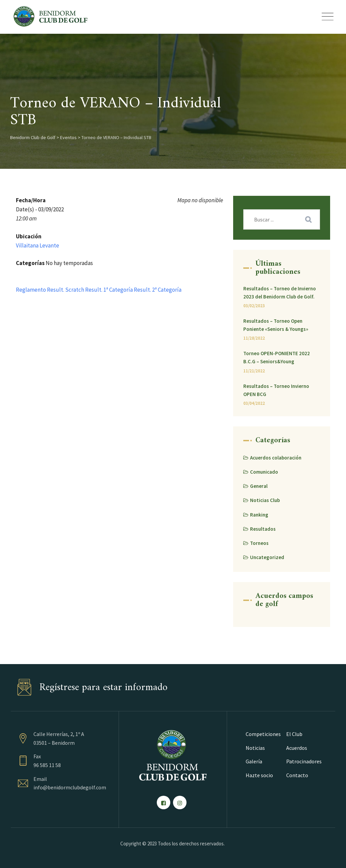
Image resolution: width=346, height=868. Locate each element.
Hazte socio (259, 775)
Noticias (255, 748)
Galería (254, 761)
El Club (294, 734)
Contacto (297, 775)
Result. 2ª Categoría (158, 290)
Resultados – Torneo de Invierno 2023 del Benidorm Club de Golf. (280, 293)
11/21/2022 (254, 371)
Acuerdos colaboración (276, 458)
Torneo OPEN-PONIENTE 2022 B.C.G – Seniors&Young (277, 357)
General (259, 486)
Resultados (263, 529)
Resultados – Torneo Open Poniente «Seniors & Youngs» (276, 325)
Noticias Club (265, 500)
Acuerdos (297, 748)
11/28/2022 (254, 338)
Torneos (259, 543)
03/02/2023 (254, 306)
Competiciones (263, 734)
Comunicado (264, 472)
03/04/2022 (254, 403)
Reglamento (31, 290)
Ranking (259, 515)
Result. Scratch (66, 290)
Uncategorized (267, 557)
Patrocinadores (304, 761)
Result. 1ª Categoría (109, 290)
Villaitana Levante (38, 245)
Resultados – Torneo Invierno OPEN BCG (276, 390)
